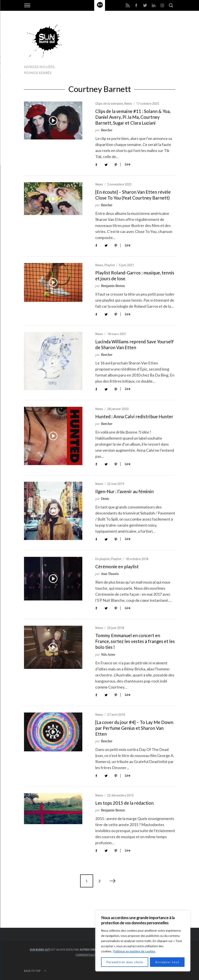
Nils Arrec (108, 655)
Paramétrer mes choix (125, 962)
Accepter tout (167, 962)
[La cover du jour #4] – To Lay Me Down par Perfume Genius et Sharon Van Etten (134, 728)
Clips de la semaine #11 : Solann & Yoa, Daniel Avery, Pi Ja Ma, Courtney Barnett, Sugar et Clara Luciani (133, 117)
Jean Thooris (110, 574)
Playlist (110, 265)
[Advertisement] (125, 47)
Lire (128, 164)
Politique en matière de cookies (134, 951)
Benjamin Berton (113, 286)
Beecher (107, 130)
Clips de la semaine (109, 104)
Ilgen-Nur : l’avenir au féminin (124, 491)
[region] (143, 941)
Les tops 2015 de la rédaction (124, 803)
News (128, 104)
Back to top (36, 971)
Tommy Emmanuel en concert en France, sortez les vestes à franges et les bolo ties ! (135, 641)
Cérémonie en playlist (117, 566)
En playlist (102, 559)
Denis (105, 499)
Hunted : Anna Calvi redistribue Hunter (134, 416)
